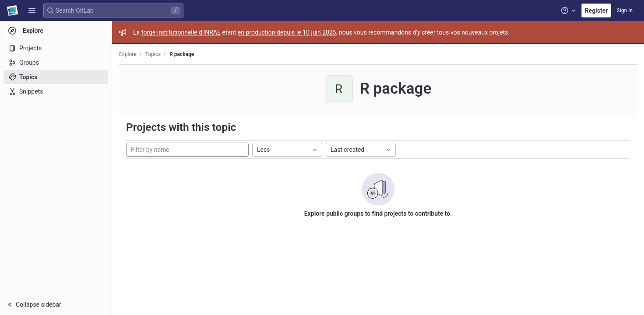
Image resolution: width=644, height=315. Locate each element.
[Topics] (56, 77)
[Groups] (56, 63)
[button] (32, 10)
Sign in (625, 10)
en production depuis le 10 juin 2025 (287, 32)
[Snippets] (56, 91)
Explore (128, 54)
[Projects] (56, 48)
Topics (153, 54)
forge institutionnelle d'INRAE (181, 32)
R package (182, 54)
